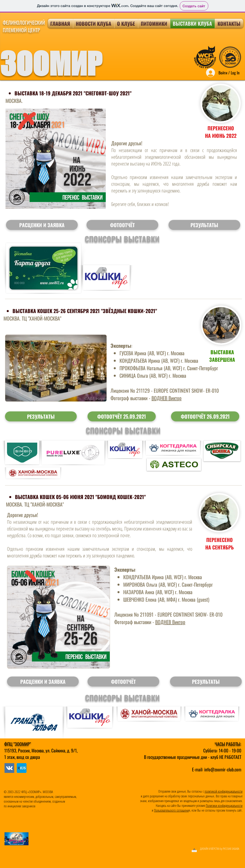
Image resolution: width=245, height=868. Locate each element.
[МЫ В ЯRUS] (9, 768)
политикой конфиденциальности (223, 791)
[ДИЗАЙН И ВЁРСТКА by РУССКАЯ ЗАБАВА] (199, 849)
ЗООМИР (51, 64)
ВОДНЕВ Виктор (166, 398)
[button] (42, 225)
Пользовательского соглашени (171, 810)
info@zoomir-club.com (223, 769)
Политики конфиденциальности (224, 805)
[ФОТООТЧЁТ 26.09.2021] (205, 416)
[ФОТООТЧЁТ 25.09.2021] (122, 416)
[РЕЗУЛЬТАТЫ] (41, 416)
